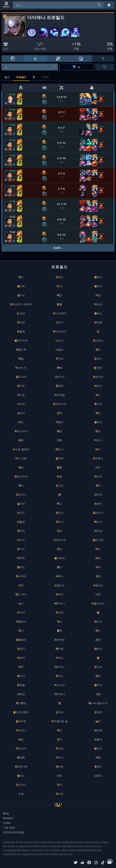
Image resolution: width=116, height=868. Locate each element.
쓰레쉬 (98, 504)
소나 (21, 603)
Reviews (8, 818)
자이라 (60, 748)
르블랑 (21, 331)
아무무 (21, 558)
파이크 (98, 621)
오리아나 (21, 785)
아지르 (98, 476)
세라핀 (60, 766)
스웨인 (21, 694)
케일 (21, 359)
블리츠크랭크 (21, 712)
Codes (7, 823)
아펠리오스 (98, 603)
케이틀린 (21, 703)
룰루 (60, 631)
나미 (98, 467)
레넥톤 (21, 757)
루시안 (98, 404)
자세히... (58, 248)
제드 (98, 413)
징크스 (98, 359)
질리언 (21, 504)
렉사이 (98, 522)
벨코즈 (98, 277)
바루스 (60, 576)
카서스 (21, 540)
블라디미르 (21, 340)
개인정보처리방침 (14, 832)
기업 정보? (9, 827)
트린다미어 (21, 476)
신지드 (21, 513)
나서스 (60, 340)
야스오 (60, 794)
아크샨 (98, 304)
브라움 (98, 322)
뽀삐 (60, 368)
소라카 (21, 413)
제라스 (60, 513)
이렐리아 (21, 621)
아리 (60, 531)
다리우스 (60, 667)
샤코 (21, 585)
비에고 (98, 386)
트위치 (21, 531)
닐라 (98, 721)
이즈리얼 (60, 395)
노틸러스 (60, 585)
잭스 (21, 485)
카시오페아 (60, 313)
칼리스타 (98, 540)
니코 (98, 594)
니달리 (60, 349)
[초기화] (105, 67)
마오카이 (21, 748)
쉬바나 (60, 522)
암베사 (98, 649)
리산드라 (60, 685)
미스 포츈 (21, 458)
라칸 (98, 558)
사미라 (98, 495)
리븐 (60, 476)
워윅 (21, 440)
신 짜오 (21, 313)
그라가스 (60, 377)
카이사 (60, 757)
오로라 (98, 712)
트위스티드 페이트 (21, 304)
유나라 (98, 667)
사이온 (21, 395)
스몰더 (98, 739)
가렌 (60, 440)
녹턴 (21, 739)
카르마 (21, 658)
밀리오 (98, 748)
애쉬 (21, 467)
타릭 (21, 667)
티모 (21, 422)
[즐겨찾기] (109, 5)
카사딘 (21, 612)
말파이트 (21, 721)
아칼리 (60, 422)
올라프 (21, 286)
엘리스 (21, 776)
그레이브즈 (60, 540)
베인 (60, 295)
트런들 (21, 685)
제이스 (60, 676)
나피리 (98, 776)
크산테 (98, 730)
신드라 (60, 712)
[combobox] (30, 67)
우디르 (60, 359)
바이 (98, 449)
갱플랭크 (21, 640)
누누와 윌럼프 (21, 449)
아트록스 (98, 458)
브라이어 (98, 377)
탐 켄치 (98, 368)
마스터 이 (21, 368)
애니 (21, 277)
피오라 (60, 612)
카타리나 (21, 730)
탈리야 (98, 286)
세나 (98, 395)
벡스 (98, 631)
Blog (6, 813)
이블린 (21, 522)
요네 (98, 640)
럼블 (60, 304)
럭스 (60, 504)
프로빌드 (21, 77)
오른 (98, 576)
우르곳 (21, 322)
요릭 (60, 413)
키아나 (98, 440)
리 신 (60, 286)
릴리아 (98, 685)
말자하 (60, 458)
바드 (98, 549)
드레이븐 (60, 640)
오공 (21, 794)
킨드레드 (98, 340)
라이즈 (21, 386)
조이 (60, 739)
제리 (98, 349)
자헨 (98, 757)
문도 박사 (21, 594)
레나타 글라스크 (98, 703)
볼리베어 (60, 558)
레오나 (60, 449)
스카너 (60, 322)
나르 (60, 776)
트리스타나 (21, 431)
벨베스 (98, 313)
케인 (60, 730)
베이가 (21, 676)
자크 (60, 785)
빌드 (7, 77)
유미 (98, 485)
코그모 (60, 485)
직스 (60, 621)
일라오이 (98, 513)
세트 (98, 676)
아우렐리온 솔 (60, 721)
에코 (98, 431)
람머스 (21, 567)
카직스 (60, 658)
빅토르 (60, 594)
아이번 (98, 531)
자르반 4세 (21, 766)
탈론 (60, 467)
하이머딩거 (60, 331)
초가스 (21, 549)
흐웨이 (98, 766)
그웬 (98, 694)
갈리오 (21, 295)
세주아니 (60, 603)
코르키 (21, 649)
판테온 (60, 386)
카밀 (98, 295)
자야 (98, 567)
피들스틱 (21, 349)
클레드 (98, 422)
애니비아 (21, 576)
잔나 (21, 631)
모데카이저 (60, 404)
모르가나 (21, 495)
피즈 (60, 549)
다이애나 (60, 694)
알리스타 (21, 377)
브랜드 (60, 277)
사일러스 (98, 585)
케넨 (60, 431)
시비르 (21, 404)
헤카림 (60, 649)
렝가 (60, 567)
